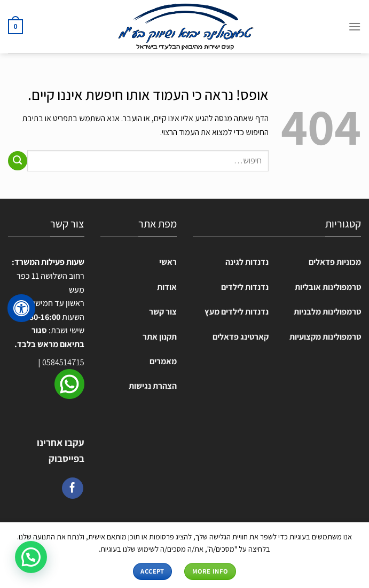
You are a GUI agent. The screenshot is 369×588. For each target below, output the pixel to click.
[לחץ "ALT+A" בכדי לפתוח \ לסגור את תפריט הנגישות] (21, 308)
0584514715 (63, 362)
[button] (31, 557)
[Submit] (18, 160)
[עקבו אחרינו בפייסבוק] (73, 488)
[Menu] (355, 26)
